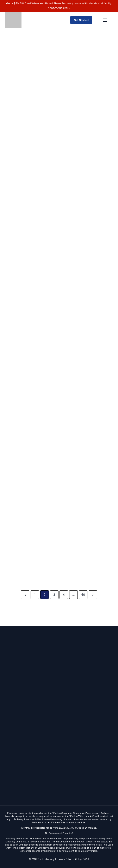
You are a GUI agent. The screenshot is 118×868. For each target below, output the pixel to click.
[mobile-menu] (105, 20)
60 (83, 595)
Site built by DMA (77, 859)
